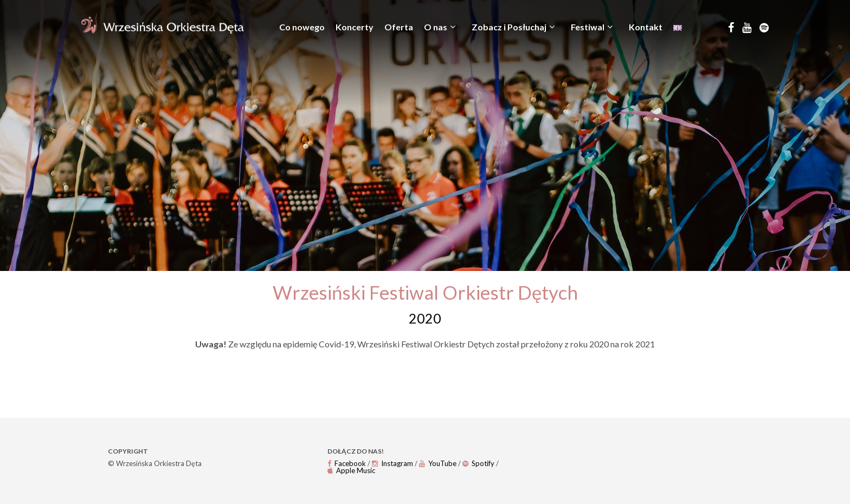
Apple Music (351, 470)
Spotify (478, 463)
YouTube (438, 463)
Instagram (392, 463)
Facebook (347, 463)
